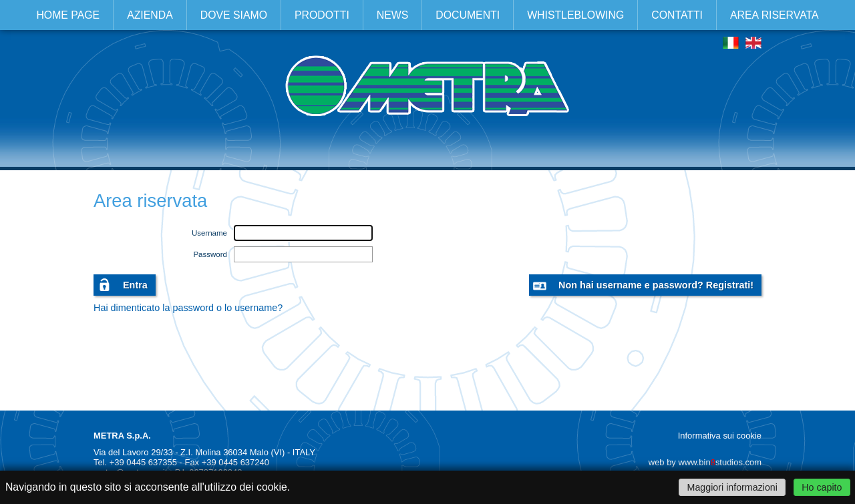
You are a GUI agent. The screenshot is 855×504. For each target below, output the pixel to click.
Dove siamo (234, 15)
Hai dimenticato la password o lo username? (188, 308)
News (393, 15)
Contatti (677, 15)
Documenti (468, 15)
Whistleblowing (575, 15)
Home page (68, 15)
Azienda (150, 15)
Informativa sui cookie (720, 436)
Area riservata (775, 15)
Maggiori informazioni (732, 487)
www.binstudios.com (720, 462)
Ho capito (822, 487)
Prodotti (322, 15)
